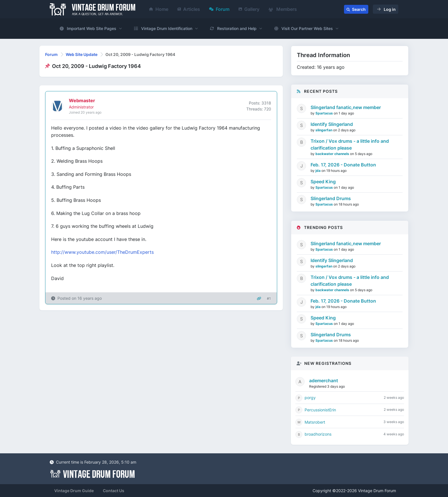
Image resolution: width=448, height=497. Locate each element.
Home (159, 9)
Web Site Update (82, 54)
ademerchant (324, 381)
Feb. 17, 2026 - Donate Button (343, 165)
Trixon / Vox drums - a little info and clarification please (350, 144)
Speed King (323, 182)
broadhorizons (318, 434)
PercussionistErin (320, 410)
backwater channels (333, 154)
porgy (310, 398)
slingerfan (324, 130)
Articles (189, 9)
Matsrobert (315, 422)
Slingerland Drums (331, 198)
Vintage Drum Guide (74, 491)
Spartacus (325, 113)
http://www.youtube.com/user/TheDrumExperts (102, 252)
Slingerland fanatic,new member (346, 107)
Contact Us (114, 491)
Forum (219, 9)
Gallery (249, 9)
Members (283, 9)
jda (318, 171)
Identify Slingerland (332, 124)
